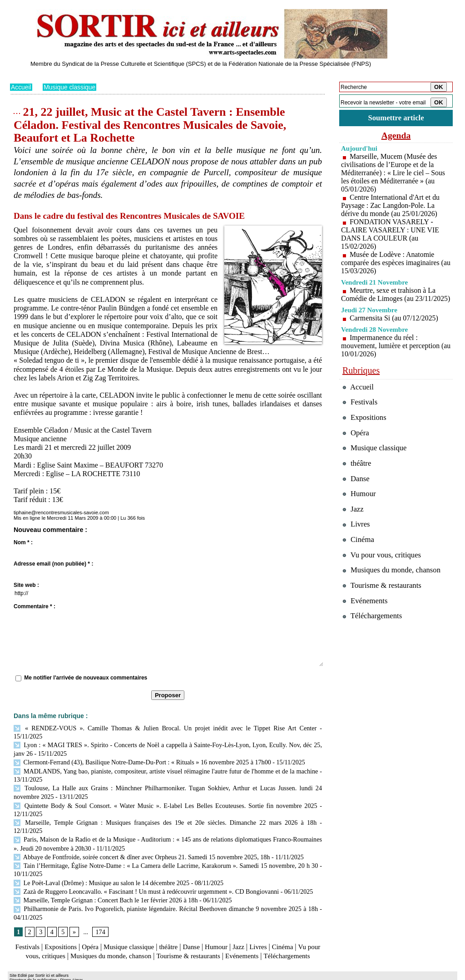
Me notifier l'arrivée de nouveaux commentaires (86, 678)
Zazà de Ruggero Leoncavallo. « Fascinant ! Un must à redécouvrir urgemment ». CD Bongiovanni (145, 869)
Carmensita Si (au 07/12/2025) (394, 326)
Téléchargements (168, 940)
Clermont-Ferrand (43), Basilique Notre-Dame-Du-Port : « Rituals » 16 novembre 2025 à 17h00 (141, 752)
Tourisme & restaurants (223, 932)
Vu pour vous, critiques (383, 565)
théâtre (177, 923)
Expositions (63, 923)
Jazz (250, 923)
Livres (271, 923)
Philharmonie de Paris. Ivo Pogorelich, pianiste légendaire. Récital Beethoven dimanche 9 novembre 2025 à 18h (166, 885)
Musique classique (70, 87)
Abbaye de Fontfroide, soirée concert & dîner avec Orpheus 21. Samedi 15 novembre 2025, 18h (140, 835)
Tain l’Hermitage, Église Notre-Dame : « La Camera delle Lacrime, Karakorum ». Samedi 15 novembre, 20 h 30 (166, 844)
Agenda (396, 135)
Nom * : (23, 542)
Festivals (27, 923)
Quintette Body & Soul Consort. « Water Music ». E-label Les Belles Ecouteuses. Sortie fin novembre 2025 (165, 794)
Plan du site (22, 974)
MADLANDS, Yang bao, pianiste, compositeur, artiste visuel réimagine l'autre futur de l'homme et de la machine (166, 761)
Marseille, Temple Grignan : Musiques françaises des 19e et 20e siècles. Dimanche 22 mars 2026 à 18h (150, 810)
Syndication (62, 974)
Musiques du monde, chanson (141, 932)
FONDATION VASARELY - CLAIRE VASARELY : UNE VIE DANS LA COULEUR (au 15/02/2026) (391, 234)
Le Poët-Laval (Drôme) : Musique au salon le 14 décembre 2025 (101, 860)
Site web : (26, 585)
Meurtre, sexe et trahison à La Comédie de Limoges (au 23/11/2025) (389, 298)
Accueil (21, 87)
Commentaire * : (35, 606)
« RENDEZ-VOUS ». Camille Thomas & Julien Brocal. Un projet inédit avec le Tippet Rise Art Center (150, 728)
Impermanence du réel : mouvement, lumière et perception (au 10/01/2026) (391, 354)
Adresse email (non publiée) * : (53, 564)
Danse (200, 923)
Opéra (94, 923)
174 (100, 908)
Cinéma (297, 923)
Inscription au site (98, 974)
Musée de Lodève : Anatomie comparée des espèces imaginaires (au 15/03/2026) (391, 263)
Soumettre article (396, 118)
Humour (227, 923)
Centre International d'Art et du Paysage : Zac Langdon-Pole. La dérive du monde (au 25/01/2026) (391, 205)
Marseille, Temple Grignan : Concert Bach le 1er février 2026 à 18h (105, 877)
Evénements (280, 932)
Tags (126, 974)
